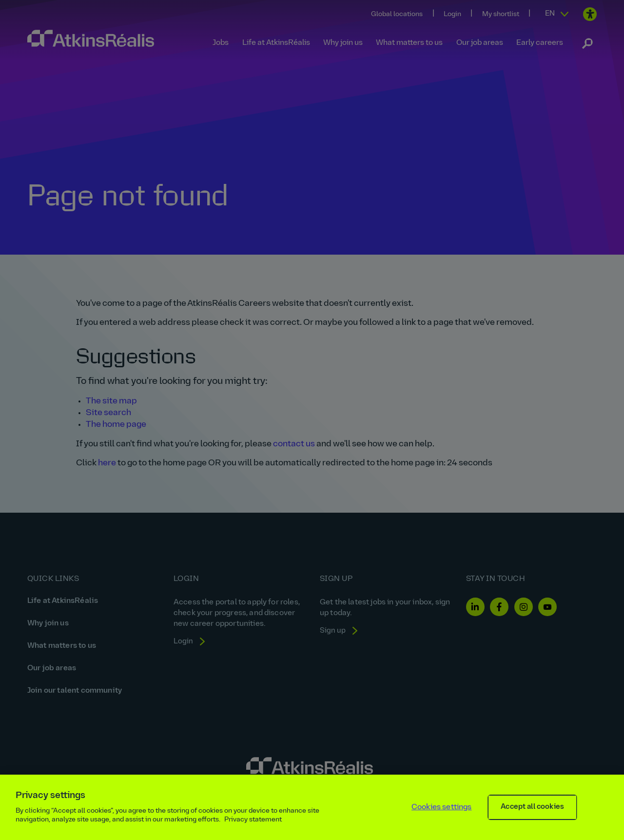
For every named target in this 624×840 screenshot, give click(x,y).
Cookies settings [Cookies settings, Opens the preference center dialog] (442, 807)
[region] (312, 807)
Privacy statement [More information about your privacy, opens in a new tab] (253, 820)
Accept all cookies (532, 807)
